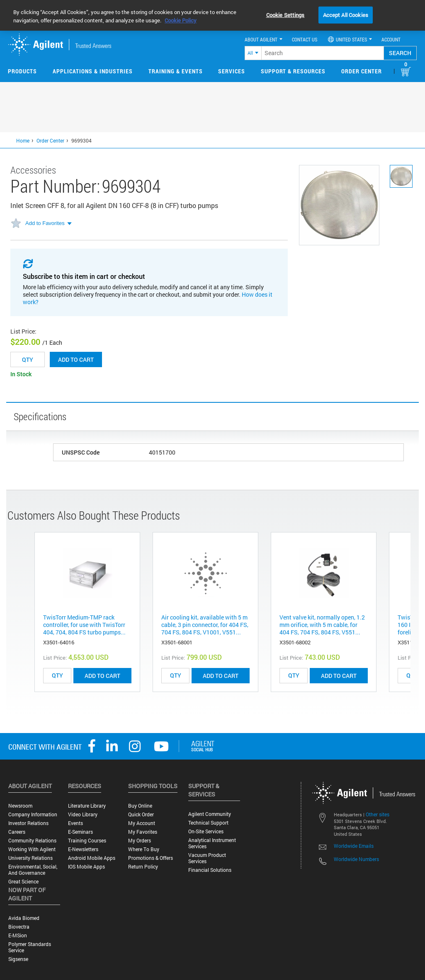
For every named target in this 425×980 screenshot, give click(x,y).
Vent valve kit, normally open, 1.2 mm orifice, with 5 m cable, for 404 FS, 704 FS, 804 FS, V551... (322, 625)
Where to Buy (144, 849)
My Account (142, 823)
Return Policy (143, 867)
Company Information (33, 814)
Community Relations (32, 841)
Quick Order (141, 814)
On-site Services (206, 831)
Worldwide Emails (354, 846)
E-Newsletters (83, 849)
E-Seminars (80, 832)
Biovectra (19, 927)
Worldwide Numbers (356, 859)
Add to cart (76, 359)
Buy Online (140, 806)
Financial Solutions (210, 870)
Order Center (362, 71)
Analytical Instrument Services (212, 843)
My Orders (140, 841)
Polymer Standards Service (30, 947)
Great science (23, 882)
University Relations (30, 858)
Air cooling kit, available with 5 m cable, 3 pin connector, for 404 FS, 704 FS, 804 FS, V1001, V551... (205, 625)
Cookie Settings (285, 15)
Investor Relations (28, 823)
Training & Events (176, 71)
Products (22, 71)
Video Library (83, 814)
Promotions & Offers (151, 858)
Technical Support (208, 823)
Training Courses (87, 841)
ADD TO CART (102, 676)
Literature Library (87, 806)
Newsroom (20, 806)
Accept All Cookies (346, 15)
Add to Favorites (45, 223)
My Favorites (143, 832)
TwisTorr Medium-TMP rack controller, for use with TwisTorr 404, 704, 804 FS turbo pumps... (84, 625)
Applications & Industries (93, 71)
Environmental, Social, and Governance (33, 870)
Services (232, 71)
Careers (17, 832)
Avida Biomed (24, 918)
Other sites (378, 814)
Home (23, 140)
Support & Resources (293, 71)
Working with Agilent (32, 849)
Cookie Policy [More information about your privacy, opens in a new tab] (181, 20)
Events (75, 823)
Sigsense (18, 959)
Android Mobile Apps (92, 858)
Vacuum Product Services (207, 858)
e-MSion (18, 935)
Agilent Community (210, 814)
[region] (212, 15)
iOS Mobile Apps (86, 867)
